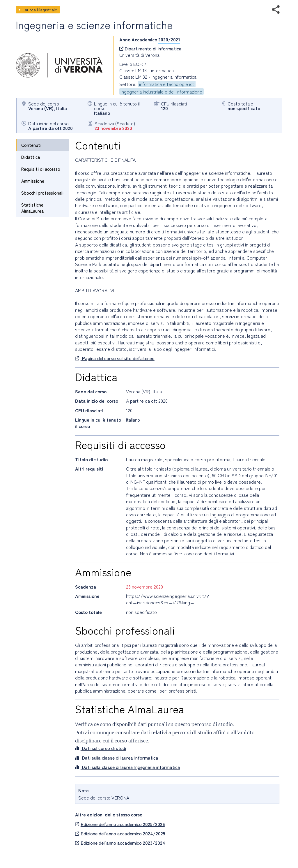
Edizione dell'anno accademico (120, 824)
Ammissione (33, 181)
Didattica (31, 157)
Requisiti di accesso (41, 169)
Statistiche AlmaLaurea (32, 208)
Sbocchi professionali (42, 193)
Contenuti (31, 145)
